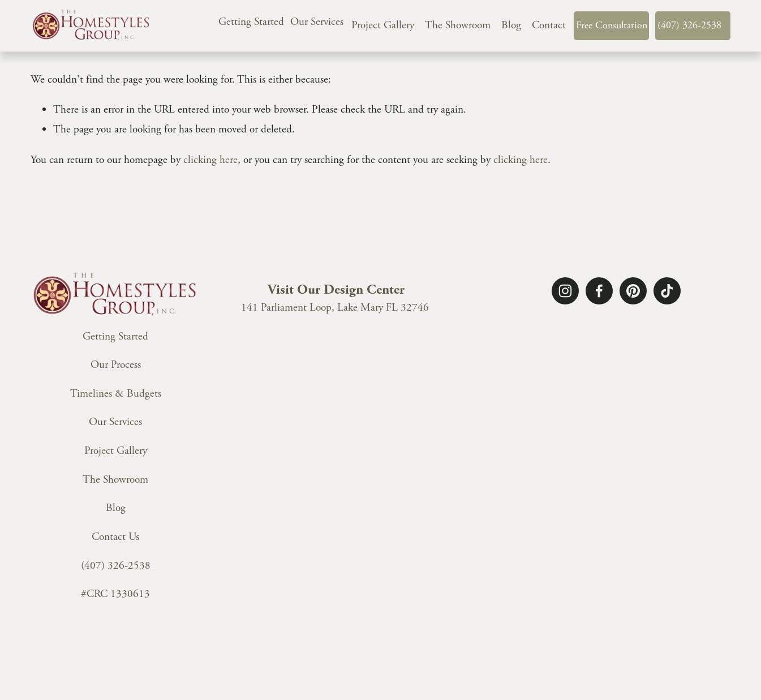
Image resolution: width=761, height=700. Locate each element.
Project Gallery (383, 25)
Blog (511, 25)
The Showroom (458, 25)
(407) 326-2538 (689, 25)
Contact (549, 25)
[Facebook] (599, 291)
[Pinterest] (633, 291)
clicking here (210, 160)
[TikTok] (667, 291)
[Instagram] (565, 291)
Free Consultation (612, 25)
